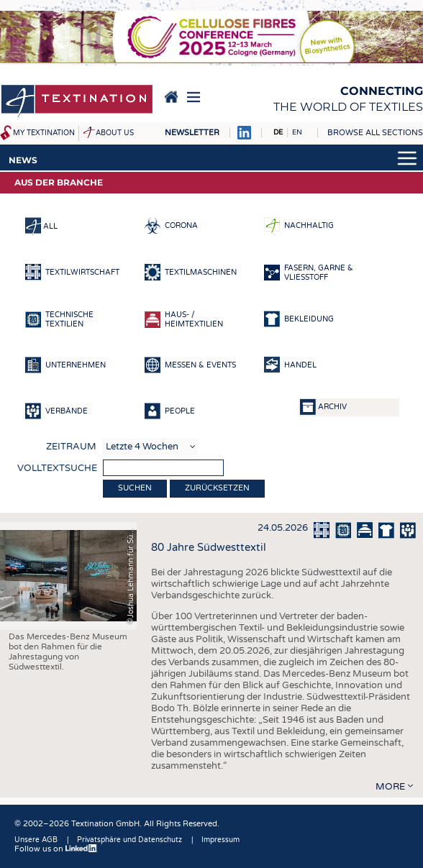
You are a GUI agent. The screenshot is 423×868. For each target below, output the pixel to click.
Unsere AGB (36, 840)
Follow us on (56, 849)
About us (115, 133)
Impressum (220, 840)
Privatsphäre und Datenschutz (129, 840)
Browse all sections (375, 133)
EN (297, 132)
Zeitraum (71, 447)
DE (278, 132)
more (390, 787)
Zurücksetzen (217, 488)
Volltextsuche (57, 468)
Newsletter (192, 133)
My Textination (44, 133)
